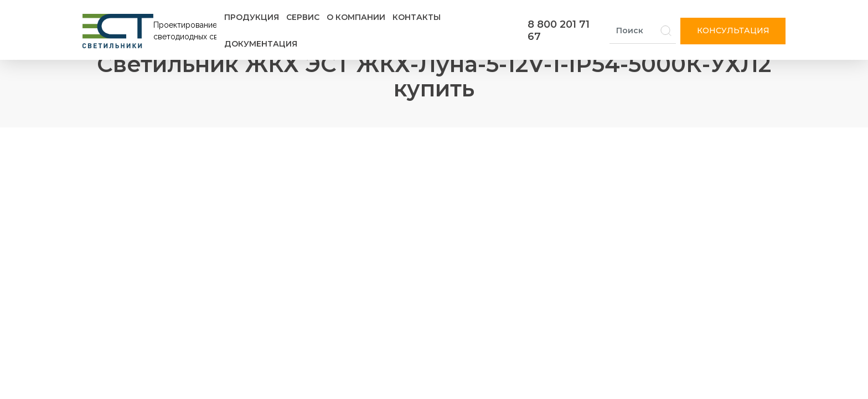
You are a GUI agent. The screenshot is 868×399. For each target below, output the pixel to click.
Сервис (303, 17)
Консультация (733, 30)
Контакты (417, 17)
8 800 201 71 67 (559, 30)
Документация (261, 44)
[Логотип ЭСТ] (152, 31)
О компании (356, 17)
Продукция (252, 17)
